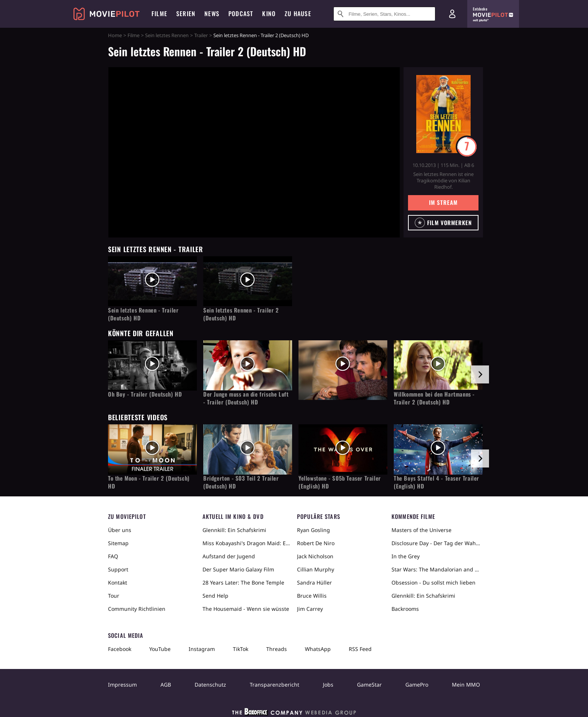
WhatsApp (318, 649)
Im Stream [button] (443, 202)
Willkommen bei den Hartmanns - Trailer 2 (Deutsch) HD (434, 398)
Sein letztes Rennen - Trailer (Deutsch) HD (143, 314)
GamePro (417, 685)
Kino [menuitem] (269, 14)
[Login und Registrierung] (452, 14)
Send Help (215, 596)
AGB (166, 685)
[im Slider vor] (480, 374)
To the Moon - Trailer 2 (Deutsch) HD (149, 482)
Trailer (201, 35)
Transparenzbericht (274, 685)
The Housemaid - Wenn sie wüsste (246, 609)
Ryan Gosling (313, 530)
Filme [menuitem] (159, 14)
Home (115, 35)
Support (118, 569)
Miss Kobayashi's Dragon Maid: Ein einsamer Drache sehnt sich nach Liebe (247, 543)
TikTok (241, 649)
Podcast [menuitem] (241, 14)
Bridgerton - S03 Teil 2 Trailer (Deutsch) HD (241, 482)
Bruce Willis (312, 596)
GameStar (369, 685)
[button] (443, 223)
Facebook (120, 649)
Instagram (202, 649)
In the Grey (406, 556)
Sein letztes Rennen (167, 35)
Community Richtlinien (137, 609)
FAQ (113, 556)
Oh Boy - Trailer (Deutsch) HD (145, 394)
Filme (133, 35)
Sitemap (118, 543)
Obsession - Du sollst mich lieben (433, 582)
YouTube (160, 649)
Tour (114, 596)
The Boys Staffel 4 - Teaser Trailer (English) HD (436, 482)
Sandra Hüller (314, 582)
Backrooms (405, 609)
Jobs (328, 685)
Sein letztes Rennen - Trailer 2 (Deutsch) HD (241, 314)
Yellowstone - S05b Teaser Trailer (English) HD (340, 482)
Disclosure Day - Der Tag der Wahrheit (436, 543)
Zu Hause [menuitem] (298, 14)
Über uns (120, 530)
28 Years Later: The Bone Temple (243, 582)
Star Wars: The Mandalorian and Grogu (436, 569)
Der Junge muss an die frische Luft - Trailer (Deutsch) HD (246, 398)
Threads (277, 649)
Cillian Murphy (316, 569)
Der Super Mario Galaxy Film (238, 569)
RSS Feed (360, 649)
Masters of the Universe (421, 530)
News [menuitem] (212, 14)
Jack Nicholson (315, 556)
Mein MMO (466, 685)
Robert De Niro (316, 543)
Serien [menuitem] (186, 14)
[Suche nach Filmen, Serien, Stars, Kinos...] (384, 14)
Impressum (122, 685)
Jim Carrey (310, 609)
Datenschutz (210, 685)
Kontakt (118, 582)
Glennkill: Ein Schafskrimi (234, 530)
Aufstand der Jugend (229, 556)
